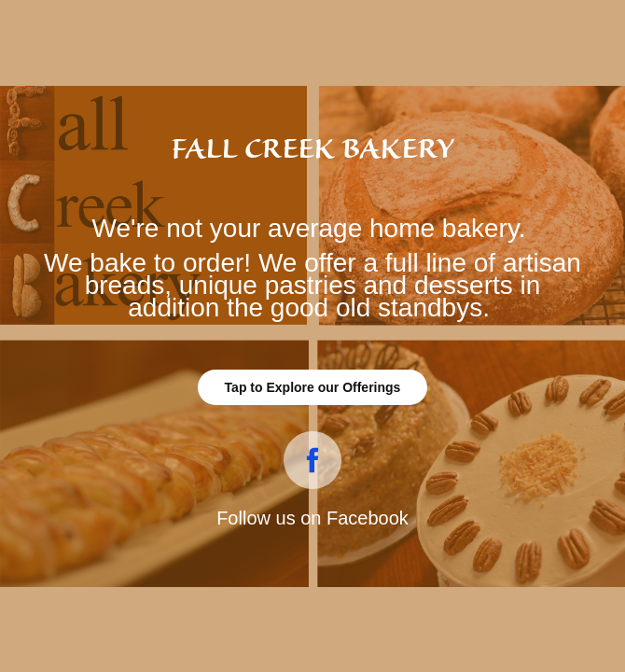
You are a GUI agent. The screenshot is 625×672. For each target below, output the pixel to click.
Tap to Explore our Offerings (313, 387)
